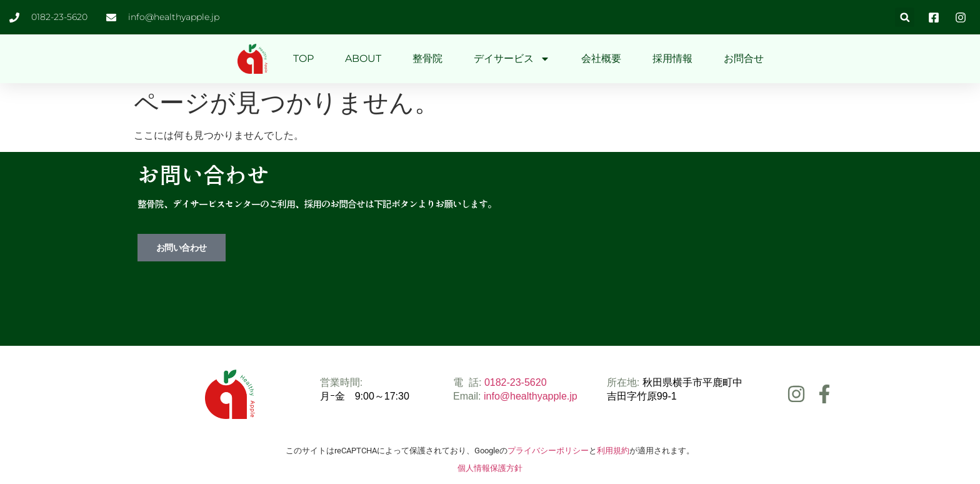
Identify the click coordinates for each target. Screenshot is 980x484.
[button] (905, 17)
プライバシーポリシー (548, 451)
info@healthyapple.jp (531, 396)
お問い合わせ (182, 248)
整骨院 (427, 58)
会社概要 (601, 58)
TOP (303, 58)
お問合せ (744, 58)
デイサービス (512, 59)
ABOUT (363, 58)
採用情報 (672, 58)
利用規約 (613, 451)
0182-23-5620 (516, 382)
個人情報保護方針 (490, 468)
